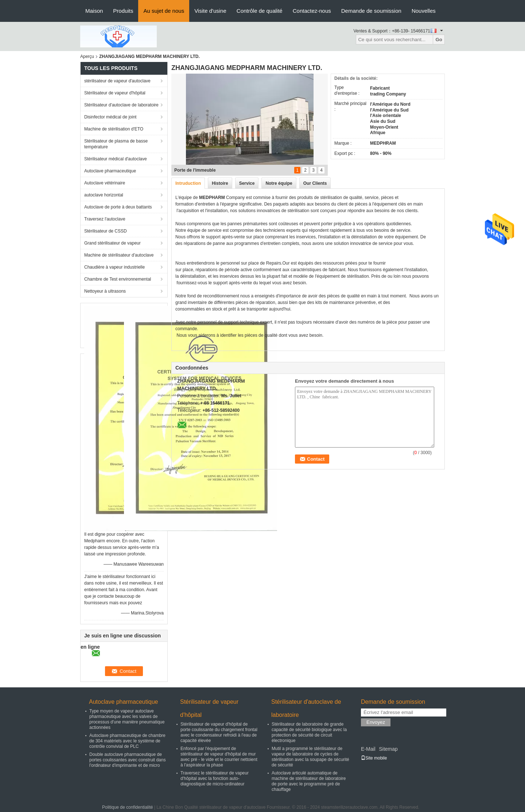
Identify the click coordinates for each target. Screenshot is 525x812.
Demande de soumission (371, 11)
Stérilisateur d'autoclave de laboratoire (121, 105)
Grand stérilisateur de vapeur (112, 243)
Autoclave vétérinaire (105, 183)
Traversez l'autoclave (105, 219)
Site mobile (374, 758)
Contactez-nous (312, 11)
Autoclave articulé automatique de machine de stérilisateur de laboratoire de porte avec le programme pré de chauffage (309, 781)
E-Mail (368, 749)
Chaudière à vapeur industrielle (114, 267)
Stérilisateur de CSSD (106, 231)
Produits (123, 11)
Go (439, 40)
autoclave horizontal (104, 195)
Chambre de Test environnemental (118, 279)
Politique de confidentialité (127, 807)
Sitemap (388, 749)
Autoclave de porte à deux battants (118, 207)
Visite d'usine (210, 11)
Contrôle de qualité (260, 11)
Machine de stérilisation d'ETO (114, 129)
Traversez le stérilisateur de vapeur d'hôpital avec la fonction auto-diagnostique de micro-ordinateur (215, 778)
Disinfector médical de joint (110, 117)
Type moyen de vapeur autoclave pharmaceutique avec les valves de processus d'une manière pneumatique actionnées (127, 719)
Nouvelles (424, 11)
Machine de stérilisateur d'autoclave (119, 255)
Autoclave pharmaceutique (110, 171)
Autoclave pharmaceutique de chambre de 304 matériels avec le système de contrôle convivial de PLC (127, 741)
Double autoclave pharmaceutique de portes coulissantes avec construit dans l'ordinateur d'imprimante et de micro (127, 760)
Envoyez (376, 722)
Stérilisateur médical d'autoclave (116, 159)
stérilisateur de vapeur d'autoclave (117, 81)
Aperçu (87, 56)
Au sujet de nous (164, 11)
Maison (94, 11)
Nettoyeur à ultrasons (105, 291)
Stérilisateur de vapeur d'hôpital (115, 93)
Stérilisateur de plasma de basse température (116, 144)
